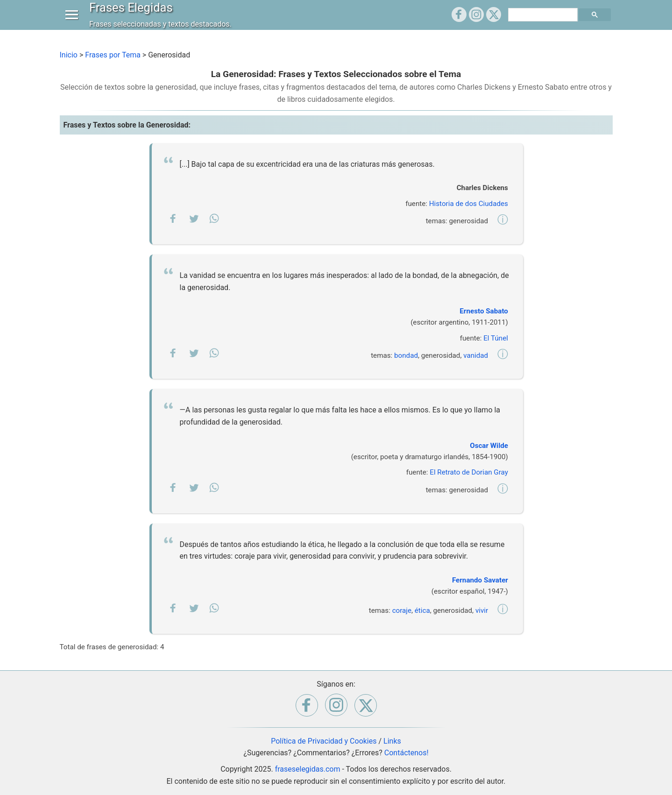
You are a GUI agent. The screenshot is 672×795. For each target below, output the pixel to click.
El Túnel (496, 338)
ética (422, 610)
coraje (402, 610)
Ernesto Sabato (484, 311)
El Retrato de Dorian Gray (469, 472)
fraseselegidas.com (308, 769)
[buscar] (544, 23)
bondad (406, 355)
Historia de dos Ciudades (469, 204)
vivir (482, 610)
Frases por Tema (113, 55)
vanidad (476, 355)
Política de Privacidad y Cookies (324, 741)
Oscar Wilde (489, 446)
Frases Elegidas (133, 16)
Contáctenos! (407, 753)
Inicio (69, 55)
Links (392, 741)
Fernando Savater (480, 580)
